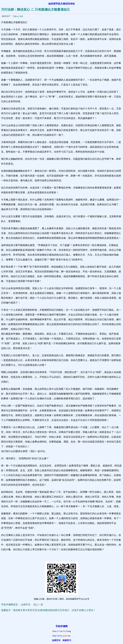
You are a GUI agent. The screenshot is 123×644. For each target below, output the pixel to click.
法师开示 (56, 640)
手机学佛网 (62, 626)
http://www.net (62, 636)
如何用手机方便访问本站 (62, 4)
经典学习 (67, 640)
